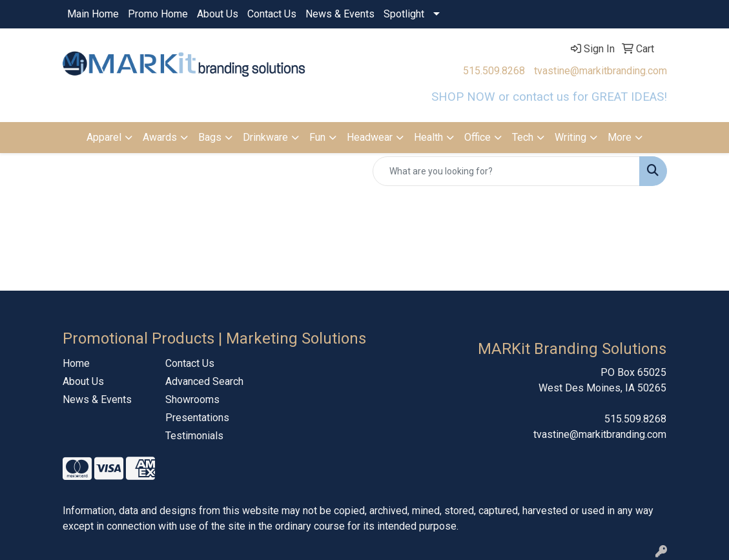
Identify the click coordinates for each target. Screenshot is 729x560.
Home (76, 363)
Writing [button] (570, 137)
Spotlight (404, 14)
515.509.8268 (494, 71)
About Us (218, 14)
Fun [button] (317, 137)
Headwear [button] (370, 137)
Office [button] (477, 137)
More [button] (620, 137)
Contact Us (272, 14)
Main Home (93, 14)
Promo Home (158, 14)
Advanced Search (204, 381)
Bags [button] (210, 137)
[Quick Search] (506, 171)
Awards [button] (160, 137)
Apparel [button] (104, 137)
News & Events (340, 14)
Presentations (197, 418)
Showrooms (192, 399)
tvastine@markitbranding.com (601, 71)
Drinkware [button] (265, 137)
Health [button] (428, 137)
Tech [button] (523, 137)
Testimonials (194, 436)
